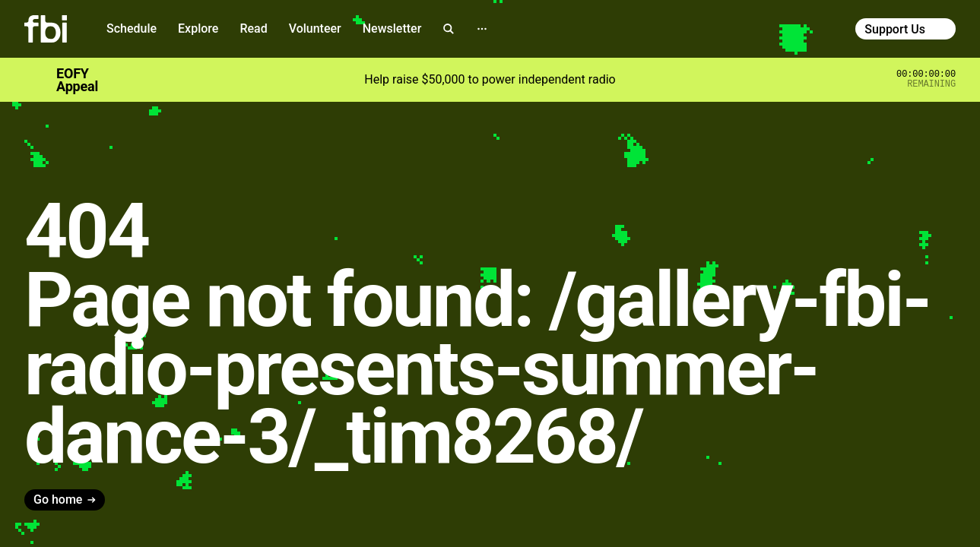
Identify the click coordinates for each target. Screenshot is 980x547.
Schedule (132, 28)
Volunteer (315, 28)
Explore (198, 28)
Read (253, 28)
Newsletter (392, 28)
